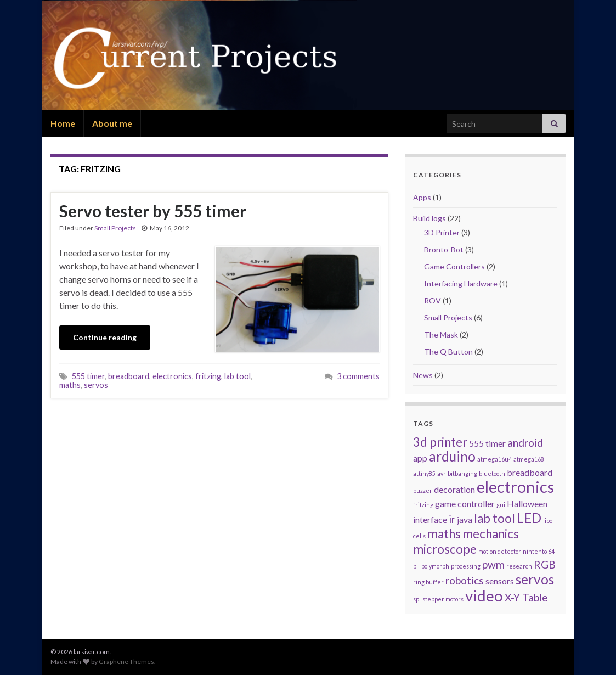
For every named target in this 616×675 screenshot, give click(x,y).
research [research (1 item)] (519, 566)
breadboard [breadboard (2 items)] (530, 472)
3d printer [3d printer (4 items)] (440, 442)
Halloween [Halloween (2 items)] (527, 504)
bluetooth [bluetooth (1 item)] (492, 473)
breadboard (129, 376)
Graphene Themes (126, 662)
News (423, 375)
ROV (433, 300)
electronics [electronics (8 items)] (515, 486)
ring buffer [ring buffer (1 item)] (428, 582)
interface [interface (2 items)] (430, 519)
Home (63, 123)
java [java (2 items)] (465, 519)
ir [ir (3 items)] (452, 519)
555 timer (88, 376)
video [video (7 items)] (484, 595)
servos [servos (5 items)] (535, 579)
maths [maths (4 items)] (444, 534)
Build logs (429, 218)
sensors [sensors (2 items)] (500, 581)
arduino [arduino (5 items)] (452, 456)
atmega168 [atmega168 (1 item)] (529, 459)
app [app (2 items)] (420, 458)
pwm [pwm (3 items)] (493, 564)
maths (70, 385)
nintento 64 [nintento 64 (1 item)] (539, 551)
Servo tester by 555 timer (153, 211)
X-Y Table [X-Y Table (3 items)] (526, 597)
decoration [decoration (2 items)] (454, 489)
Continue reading (105, 337)
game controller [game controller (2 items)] (465, 504)
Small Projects (115, 228)
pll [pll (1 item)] (416, 566)
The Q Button (448, 351)
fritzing (208, 376)
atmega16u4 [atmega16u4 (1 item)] (495, 459)
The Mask (441, 334)
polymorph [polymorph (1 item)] (435, 566)
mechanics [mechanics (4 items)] (491, 534)
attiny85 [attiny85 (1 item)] (424, 473)
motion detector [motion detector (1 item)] (500, 551)
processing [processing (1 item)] (466, 566)
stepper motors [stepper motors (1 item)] (443, 599)
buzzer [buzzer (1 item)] (423, 490)
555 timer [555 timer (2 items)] (487, 443)
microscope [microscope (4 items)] (445, 549)
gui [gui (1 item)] (501, 505)
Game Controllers (454, 266)
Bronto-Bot (444, 249)
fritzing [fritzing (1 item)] (423, 505)
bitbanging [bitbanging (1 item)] (462, 473)
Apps (422, 197)
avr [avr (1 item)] (442, 473)
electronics (172, 376)
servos (96, 385)
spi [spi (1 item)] (417, 599)
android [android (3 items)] (525, 443)
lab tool (238, 376)
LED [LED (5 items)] (529, 518)
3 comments (358, 376)
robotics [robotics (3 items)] (465, 580)
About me (112, 123)
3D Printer (442, 232)
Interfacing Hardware (461, 283)
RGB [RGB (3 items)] (545, 564)
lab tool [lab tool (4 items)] (495, 518)
